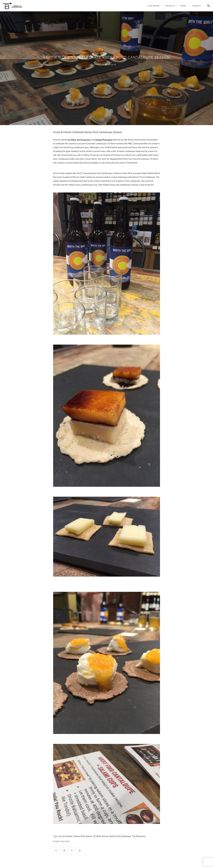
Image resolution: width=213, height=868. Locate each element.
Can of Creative (65, 836)
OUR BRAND (154, 6)
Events (97, 65)
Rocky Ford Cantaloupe (120, 836)
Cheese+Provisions (104, 140)
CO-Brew (72, 140)
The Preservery (139, 836)
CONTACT (197, 6)
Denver (105, 836)
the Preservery (84, 140)
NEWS (184, 6)
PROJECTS (170, 6)
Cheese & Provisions (83, 836)
